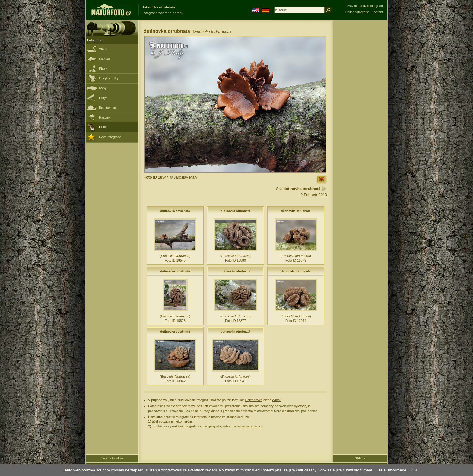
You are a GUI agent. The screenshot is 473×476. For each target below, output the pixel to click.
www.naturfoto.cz (250, 426)
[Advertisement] (360, 116)
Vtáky (103, 49)
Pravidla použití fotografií (365, 6)
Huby (103, 127)
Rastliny (105, 117)
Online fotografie (357, 12)
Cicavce (105, 59)
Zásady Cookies (112, 458)
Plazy (103, 68)
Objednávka (254, 400)
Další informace (392, 470)
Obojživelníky (109, 78)
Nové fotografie (110, 137)
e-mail (277, 400)
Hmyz (103, 98)
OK (414, 470)
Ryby (103, 88)
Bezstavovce (108, 108)
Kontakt (377, 12)
